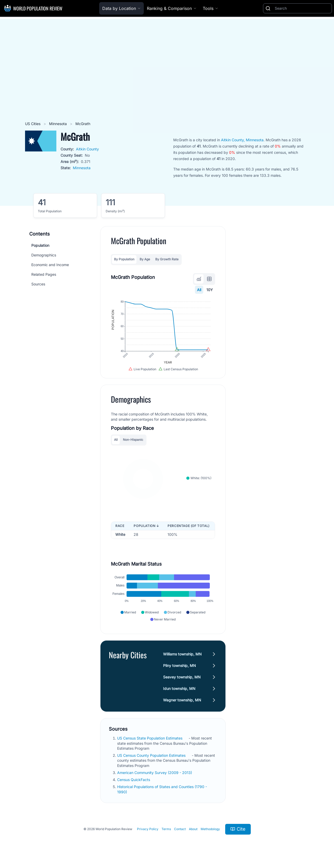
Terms (166, 829)
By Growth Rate (167, 259)
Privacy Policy (148, 829)
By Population (124, 259)
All (199, 290)
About (193, 829)
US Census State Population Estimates (150, 738)
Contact (180, 829)
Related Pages (44, 274)
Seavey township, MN (182, 677)
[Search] (302, 8)
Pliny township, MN (180, 665)
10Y (210, 290)
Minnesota (58, 124)
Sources (38, 284)
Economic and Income (50, 265)
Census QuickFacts (134, 780)
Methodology (210, 829)
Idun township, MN (179, 688)
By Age (145, 259)
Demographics (44, 255)
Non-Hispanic (133, 440)
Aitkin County (87, 149)
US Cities (33, 124)
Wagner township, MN (182, 700)
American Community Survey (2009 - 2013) (155, 773)
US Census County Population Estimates (152, 755)
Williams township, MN (182, 654)
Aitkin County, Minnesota (242, 140)
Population (40, 245)
